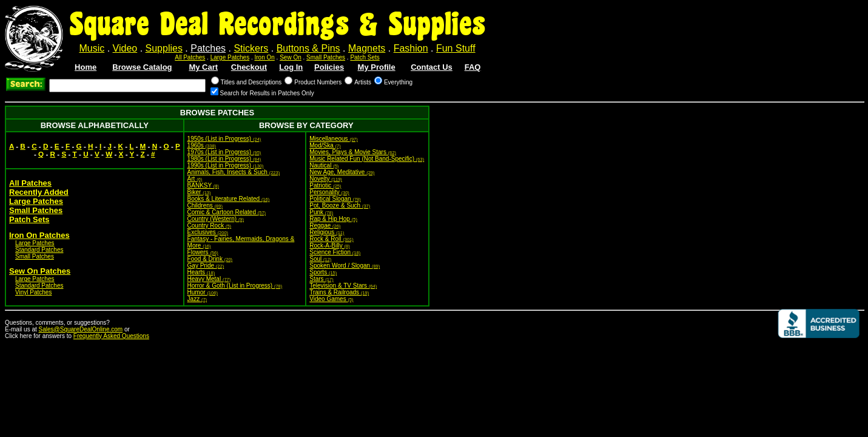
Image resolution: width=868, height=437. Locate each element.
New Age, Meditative (342, 172)
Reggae (325, 225)
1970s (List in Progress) (224, 152)
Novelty (326, 179)
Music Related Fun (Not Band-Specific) (367, 159)
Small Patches (326, 57)
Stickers (251, 48)
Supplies (164, 48)
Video (125, 48)
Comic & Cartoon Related (227, 212)
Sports (323, 272)
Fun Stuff (456, 48)
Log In (291, 67)
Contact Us (432, 67)
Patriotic (325, 185)
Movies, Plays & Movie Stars (353, 152)
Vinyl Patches (33, 292)
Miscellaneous (334, 139)
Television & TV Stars (343, 286)
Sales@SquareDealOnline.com (81, 329)
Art (195, 179)
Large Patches (230, 57)
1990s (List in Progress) (226, 165)
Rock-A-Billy (329, 246)
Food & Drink (210, 259)
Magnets (367, 48)
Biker (199, 192)
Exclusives (208, 232)
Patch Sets (365, 57)
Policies (329, 67)
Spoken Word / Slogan (345, 266)
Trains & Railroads (339, 292)
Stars (321, 279)
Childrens (205, 205)
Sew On (291, 57)
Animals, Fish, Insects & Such (234, 172)
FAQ (473, 67)
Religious (327, 232)
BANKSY (203, 185)
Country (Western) (216, 219)
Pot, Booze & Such (340, 205)
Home (86, 67)
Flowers (203, 252)
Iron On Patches (39, 235)
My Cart (203, 67)
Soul (320, 259)
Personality (329, 192)
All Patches (190, 57)
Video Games (331, 299)
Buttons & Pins (308, 48)
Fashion (411, 48)
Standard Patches (39, 250)
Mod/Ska (325, 145)
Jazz (197, 299)
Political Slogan (335, 199)
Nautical (324, 165)
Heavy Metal (209, 279)
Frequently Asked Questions (111, 336)
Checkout (249, 67)
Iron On (264, 57)
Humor (203, 292)
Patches (208, 48)
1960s (202, 145)
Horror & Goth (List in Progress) (235, 286)
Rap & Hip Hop (333, 219)
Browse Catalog (142, 67)
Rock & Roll (331, 239)
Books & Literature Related (229, 199)
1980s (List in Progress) (224, 159)
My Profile (377, 67)
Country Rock (210, 225)
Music (92, 48)
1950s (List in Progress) (224, 139)
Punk (321, 212)
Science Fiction (335, 252)
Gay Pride (206, 266)
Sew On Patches (40, 271)
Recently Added (39, 192)
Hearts (201, 272)
